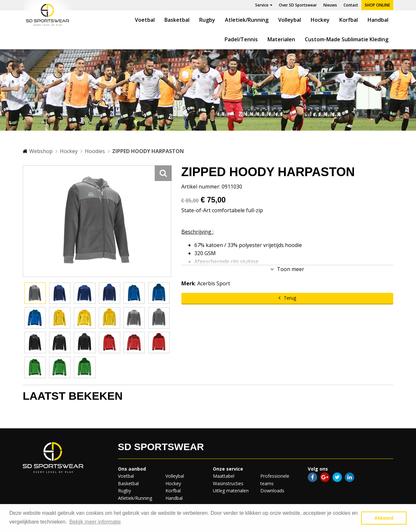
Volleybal (290, 20)
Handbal (378, 20)
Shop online (377, 5)
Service (264, 5)
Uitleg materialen (231, 491)
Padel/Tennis (241, 39)
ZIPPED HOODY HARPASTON (148, 151)
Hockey (320, 20)
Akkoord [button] (384, 518)
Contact (351, 5)
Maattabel (224, 476)
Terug (290, 298)
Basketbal (177, 20)
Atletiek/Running (247, 20)
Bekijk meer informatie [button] (95, 522)
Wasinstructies (228, 483)
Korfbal (349, 20)
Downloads (272, 491)
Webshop (41, 151)
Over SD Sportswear (298, 5)
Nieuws (330, 5)
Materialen (281, 39)
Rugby (207, 20)
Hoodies (95, 151)
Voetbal (145, 20)
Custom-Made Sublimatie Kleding (347, 39)
